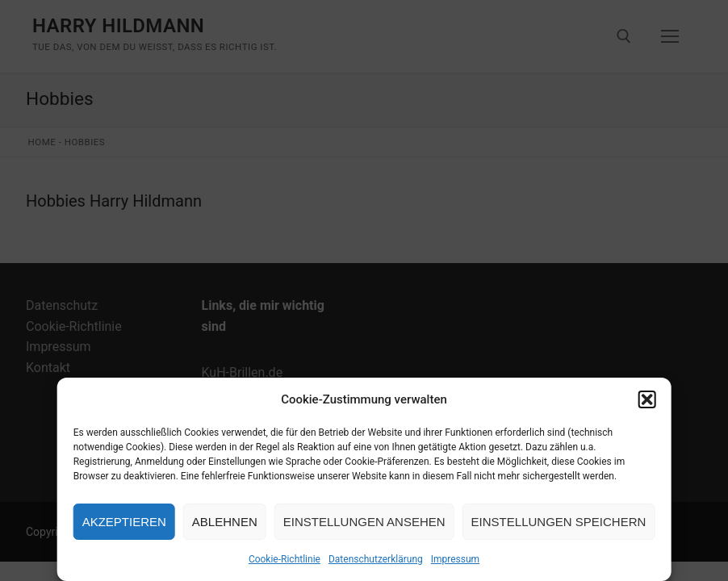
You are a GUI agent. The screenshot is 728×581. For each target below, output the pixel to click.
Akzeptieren (124, 522)
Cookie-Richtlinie (285, 559)
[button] (646, 399)
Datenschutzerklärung (376, 559)
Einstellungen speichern (559, 522)
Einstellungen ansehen (364, 522)
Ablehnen (225, 522)
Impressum (455, 559)
